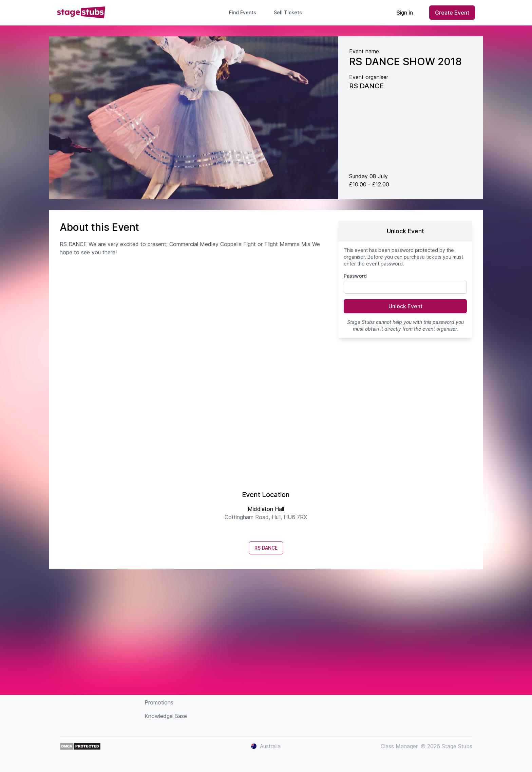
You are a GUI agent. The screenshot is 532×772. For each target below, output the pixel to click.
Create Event (452, 13)
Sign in (405, 13)
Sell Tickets (291, 12)
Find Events (243, 12)
